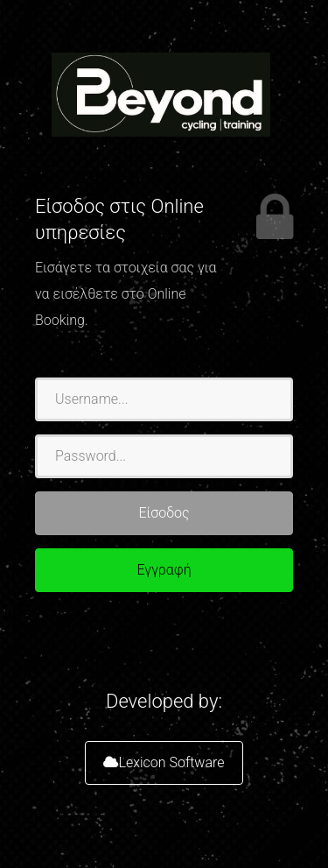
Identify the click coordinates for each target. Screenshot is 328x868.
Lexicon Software (164, 762)
